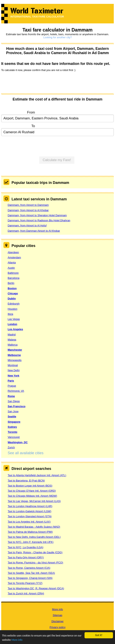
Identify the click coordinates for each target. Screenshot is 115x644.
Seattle (12, 416)
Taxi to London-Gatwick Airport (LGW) (30, 511)
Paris (11, 381)
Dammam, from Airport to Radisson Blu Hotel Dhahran (39, 220)
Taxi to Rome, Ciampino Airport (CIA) (29, 568)
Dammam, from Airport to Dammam (28, 205)
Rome (11, 396)
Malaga (12, 340)
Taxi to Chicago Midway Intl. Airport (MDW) (32, 496)
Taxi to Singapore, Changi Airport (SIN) (30, 578)
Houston (13, 309)
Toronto (12, 432)
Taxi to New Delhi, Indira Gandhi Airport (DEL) (34, 537)
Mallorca (13, 345)
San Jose (13, 411)
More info (17, 640)
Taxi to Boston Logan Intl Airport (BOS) (30, 486)
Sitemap (58, 615)
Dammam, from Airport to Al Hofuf (27, 225)
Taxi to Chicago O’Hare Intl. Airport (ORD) (32, 491)
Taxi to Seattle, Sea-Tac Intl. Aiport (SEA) (31, 573)
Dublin (12, 299)
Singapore (14, 422)
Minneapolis (15, 360)
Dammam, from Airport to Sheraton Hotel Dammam (37, 215)
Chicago (13, 293)
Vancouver (14, 437)
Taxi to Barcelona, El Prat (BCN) (26, 481)
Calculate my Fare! (57, 160)
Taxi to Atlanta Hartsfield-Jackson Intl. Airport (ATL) (37, 475)
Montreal (13, 365)
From (31, 112)
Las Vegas (14, 319)
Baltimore (13, 273)
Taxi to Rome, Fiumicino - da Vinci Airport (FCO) (35, 563)
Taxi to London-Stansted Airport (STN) (30, 516)
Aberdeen (13, 252)
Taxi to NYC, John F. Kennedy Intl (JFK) (31, 542)
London (12, 324)
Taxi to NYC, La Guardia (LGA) (26, 547)
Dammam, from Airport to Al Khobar (28, 210)
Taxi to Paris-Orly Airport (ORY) (26, 557)
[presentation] (32, 82)
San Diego (14, 401)
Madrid (12, 335)
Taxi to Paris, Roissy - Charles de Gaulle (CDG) (35, 552)
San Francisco (17, 406)
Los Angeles (15, 329)
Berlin (11, 283)
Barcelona (14, 278)
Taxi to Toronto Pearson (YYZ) (25, 583)
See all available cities (26, 453)
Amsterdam (14, 257)
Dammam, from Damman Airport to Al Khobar (34, 231)
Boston (12, 288)
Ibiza (10, 314)
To (33, 126)
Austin (11, 268)
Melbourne (14, 355)
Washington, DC (18, 442)
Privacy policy (57, 627)
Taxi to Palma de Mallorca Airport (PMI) (30, 532)
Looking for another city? (57, 37)
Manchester (15, 350)
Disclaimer (57, 621)
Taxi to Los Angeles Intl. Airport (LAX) (29, 522)
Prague (12, 386)
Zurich (11, 447)
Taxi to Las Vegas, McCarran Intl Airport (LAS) (34, 501)
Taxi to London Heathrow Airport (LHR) (30, 506)
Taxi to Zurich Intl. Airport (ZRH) (26, 593)
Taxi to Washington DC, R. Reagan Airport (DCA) (36, 588)
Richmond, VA (16, 391)
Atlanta (12, 263)
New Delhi (14, 370)
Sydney (12, 427)
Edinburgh (14, 304)
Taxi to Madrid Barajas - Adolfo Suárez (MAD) (34, 527)
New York (14, 376)
